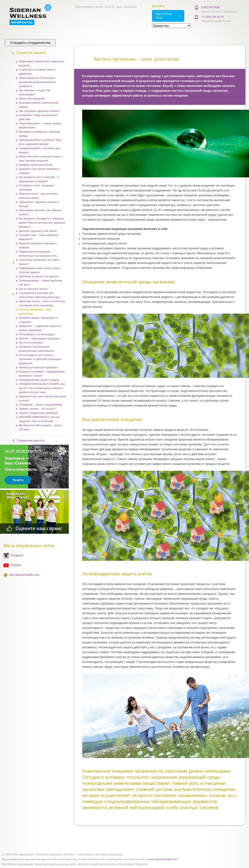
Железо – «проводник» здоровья (39, 338)
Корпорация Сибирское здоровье (36, 15)
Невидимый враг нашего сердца (39, 380)
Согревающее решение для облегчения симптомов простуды (40, 295)
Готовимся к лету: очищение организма (36, 187)
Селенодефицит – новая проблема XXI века (41, 283)
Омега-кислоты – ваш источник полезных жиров (38, 196)
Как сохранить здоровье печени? (39, 111)
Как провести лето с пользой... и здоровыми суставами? (39, 179)
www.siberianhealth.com (163, 859)
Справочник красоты (31, 441)
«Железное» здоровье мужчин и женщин (39, 204)
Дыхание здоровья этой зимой (38, 231)
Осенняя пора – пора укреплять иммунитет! (39, 237)
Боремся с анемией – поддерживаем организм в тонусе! (42, 374)
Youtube (16, 565)
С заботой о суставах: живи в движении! (37, 72)
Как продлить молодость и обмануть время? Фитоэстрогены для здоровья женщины (42, 223)
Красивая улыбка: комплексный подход (39, 105)
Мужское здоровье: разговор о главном (38, 245)
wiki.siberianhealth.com (24, 575)
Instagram (17, 555)
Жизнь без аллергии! (32, 99)
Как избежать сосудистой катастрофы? (35, 92)
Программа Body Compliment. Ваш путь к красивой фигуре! (40, 142)
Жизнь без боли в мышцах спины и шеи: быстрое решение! (41, 158)
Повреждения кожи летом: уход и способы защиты (40, 270)
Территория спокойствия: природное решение (42, 63)
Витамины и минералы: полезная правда (40, 134)
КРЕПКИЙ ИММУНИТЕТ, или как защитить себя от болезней (39, 419)
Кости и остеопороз (31, 343)
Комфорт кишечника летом (36, 165)
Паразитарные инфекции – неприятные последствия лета (38, 254)
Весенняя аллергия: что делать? (39, 276)
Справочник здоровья (31, 53)
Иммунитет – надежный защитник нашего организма (40, 328)
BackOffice (158, 6)
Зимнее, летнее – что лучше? (37, 409)
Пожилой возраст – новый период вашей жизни (40, 125)
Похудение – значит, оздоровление (41, 405)
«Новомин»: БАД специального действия (38, 117)
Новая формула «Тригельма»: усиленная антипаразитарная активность (38, 82)
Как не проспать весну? (34, 289)
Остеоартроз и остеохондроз (37, 334)
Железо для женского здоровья (38, 367)
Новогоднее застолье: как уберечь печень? (40, 212)
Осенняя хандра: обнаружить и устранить (38, 320)
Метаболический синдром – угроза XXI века (40, 427)
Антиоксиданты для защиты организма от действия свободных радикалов (40, 359)
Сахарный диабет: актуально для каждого (40, 150)
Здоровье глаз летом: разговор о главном (39, 171)
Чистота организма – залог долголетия (36, 312)
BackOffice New (164, 16)
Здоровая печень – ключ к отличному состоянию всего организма (42, 303)
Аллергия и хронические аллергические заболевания (37, 349)
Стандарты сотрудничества (30, 43)
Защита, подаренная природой (38, 413)
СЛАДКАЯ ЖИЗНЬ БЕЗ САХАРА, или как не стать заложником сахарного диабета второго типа (42, 388)
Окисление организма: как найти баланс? (39, 262)
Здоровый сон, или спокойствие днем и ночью (42, 398)
